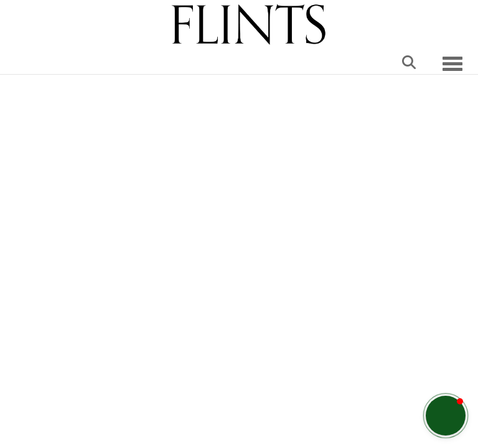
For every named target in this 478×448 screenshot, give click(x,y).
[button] (446, 416)
